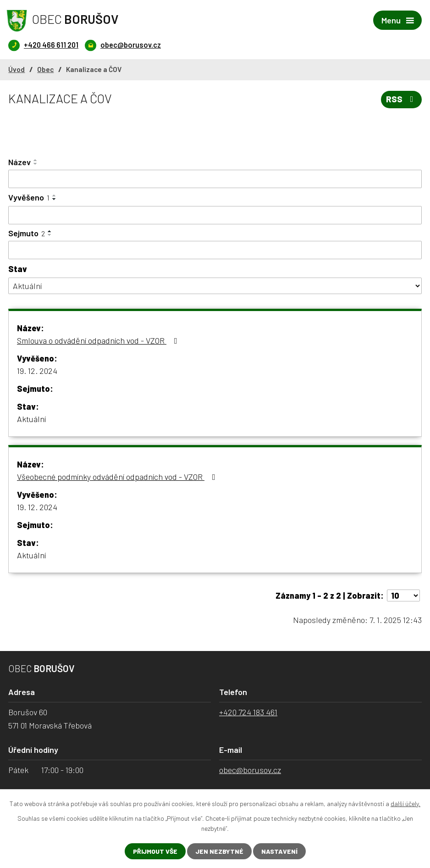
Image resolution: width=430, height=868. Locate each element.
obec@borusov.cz (250, 770)
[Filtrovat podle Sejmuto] (215, 250)
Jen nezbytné (219, 851)
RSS (402, 99)
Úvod (17, 69)
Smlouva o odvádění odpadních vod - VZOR (99, 340)
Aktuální (31, 419)
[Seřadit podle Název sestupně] (36, 164)
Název (19, 162)
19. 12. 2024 (37, 371)
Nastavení (279, 851)
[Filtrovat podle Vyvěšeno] (215, 215)
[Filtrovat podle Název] (215, 179)
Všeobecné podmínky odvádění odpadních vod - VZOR (118, 477)
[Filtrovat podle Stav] (215, 286)
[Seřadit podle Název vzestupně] (36, 160)
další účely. (405, 804)
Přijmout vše (155, 851)
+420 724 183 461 (248, 712)
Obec (45, 69)
